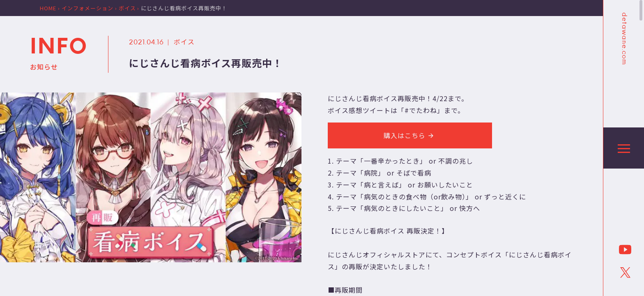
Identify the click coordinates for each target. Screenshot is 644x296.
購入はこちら (410, 135)
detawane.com (624, 39)
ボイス (184, 42)
